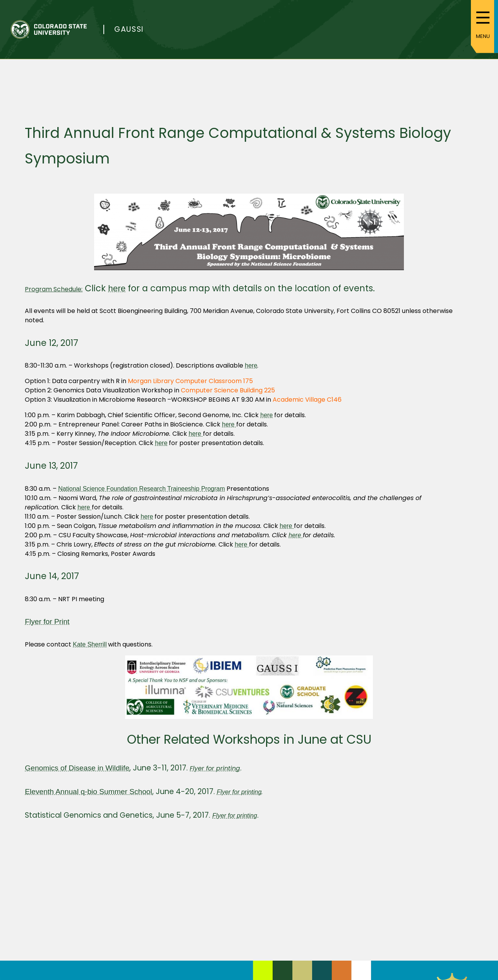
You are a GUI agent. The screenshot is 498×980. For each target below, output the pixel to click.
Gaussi (129, 29)
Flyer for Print (47, 622)
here (117, 288)
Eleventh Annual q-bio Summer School (88, 792)
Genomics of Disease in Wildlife (77, 768)
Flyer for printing (239, 792)
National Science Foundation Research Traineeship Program (141, 489)
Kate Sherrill (90, 644)
